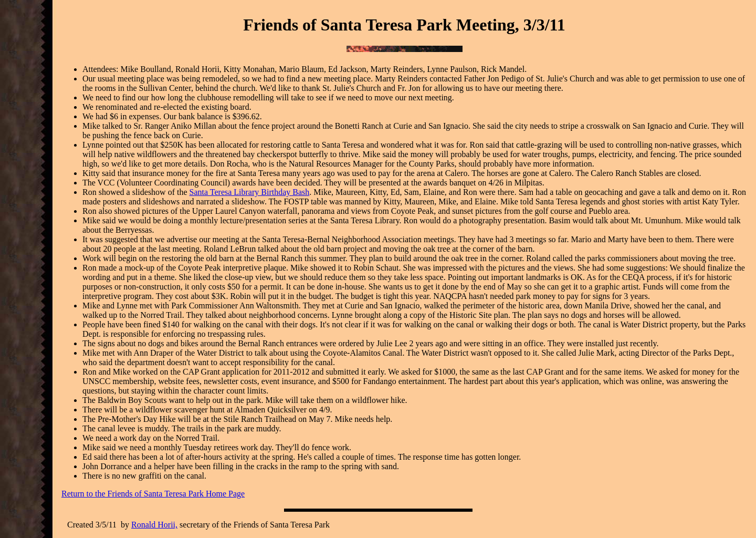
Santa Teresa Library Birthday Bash (250, 192)
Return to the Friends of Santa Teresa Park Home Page (153, 494)
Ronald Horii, (154, 525)
